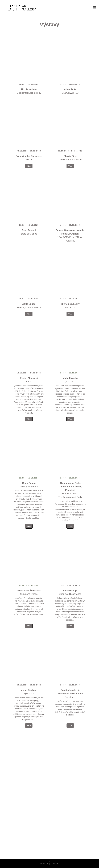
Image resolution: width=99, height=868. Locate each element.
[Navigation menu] (95, 8)
